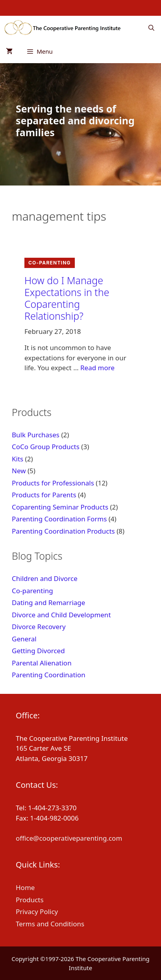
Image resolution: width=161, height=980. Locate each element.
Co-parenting (50, 263)
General (24, 639)
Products (30, 900)
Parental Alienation (42, 663)
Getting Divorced (38, 651)
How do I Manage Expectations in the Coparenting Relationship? (67, 298)
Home (25, 887)
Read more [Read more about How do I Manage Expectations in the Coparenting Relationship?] (97, 368)
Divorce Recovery (39, 627)
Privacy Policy (37, 912)
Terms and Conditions (50, 924)
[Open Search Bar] (151, 28)
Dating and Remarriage (48, 602)
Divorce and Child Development (61, 615)
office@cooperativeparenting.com (69, 838)
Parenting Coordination (49, 675)
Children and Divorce (45, 578)
